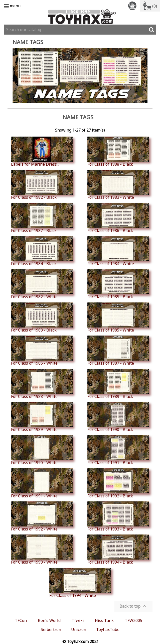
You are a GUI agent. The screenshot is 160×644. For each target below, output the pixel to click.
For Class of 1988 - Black (118, 152)
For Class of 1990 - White (42, 450)
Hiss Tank (104, 620)
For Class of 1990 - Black (118, 417)
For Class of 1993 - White (42, 550)
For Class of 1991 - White (42, 483)
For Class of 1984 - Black (42, 251)
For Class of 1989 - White (42, 417)
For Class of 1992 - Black (118, 483)
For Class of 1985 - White (118, 317)
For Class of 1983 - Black (42, 317)
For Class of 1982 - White (42, 284)
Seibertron (51, 629)
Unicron (79, 629)
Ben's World (49, 620)
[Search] (80, 30)
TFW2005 (133, 620)
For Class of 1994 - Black (118, 550)
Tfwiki (78, 620)
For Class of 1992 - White (42, 516)
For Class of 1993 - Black (118, 516)
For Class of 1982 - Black (42, 185)
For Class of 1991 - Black (118, 450)
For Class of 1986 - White (42, 351)
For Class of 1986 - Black (118, 218)
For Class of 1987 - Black (42, 218)
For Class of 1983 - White (118, 185)
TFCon (21, 620)
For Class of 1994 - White (80, 583)
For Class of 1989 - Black (118, 384)
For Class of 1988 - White (42, 384)
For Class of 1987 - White (118, 351)
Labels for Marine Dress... (42, 152)
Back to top (133, 606)
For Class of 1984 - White (118, 251)
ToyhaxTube (108, 629)
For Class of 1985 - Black (118, 284)
